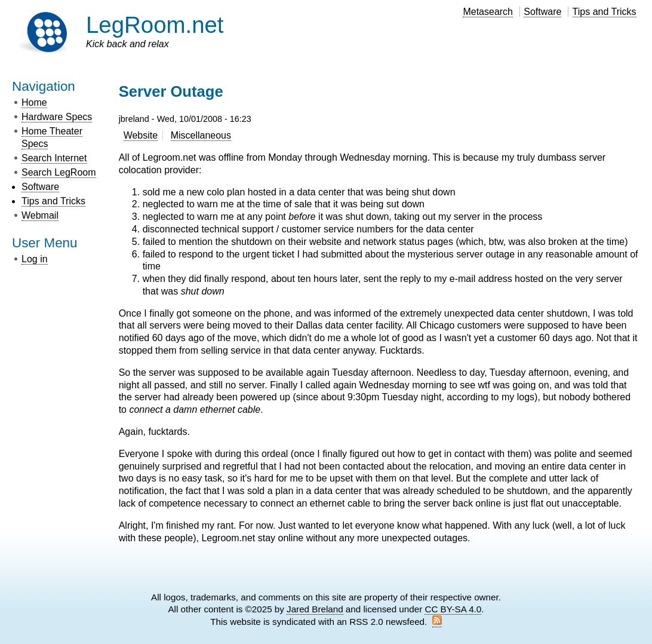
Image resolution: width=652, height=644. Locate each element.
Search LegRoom (59, 172)
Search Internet (54, 158)
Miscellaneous (201, 135)
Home (34, 102)
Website (141, 135)
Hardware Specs (57, 117)
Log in (35, 259)
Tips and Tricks (605, 12)
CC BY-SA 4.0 (453, 609)
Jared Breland (315, 609)
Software (542, 12)
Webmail (40, 215)
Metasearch (488, 12)
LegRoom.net (155, 25)
